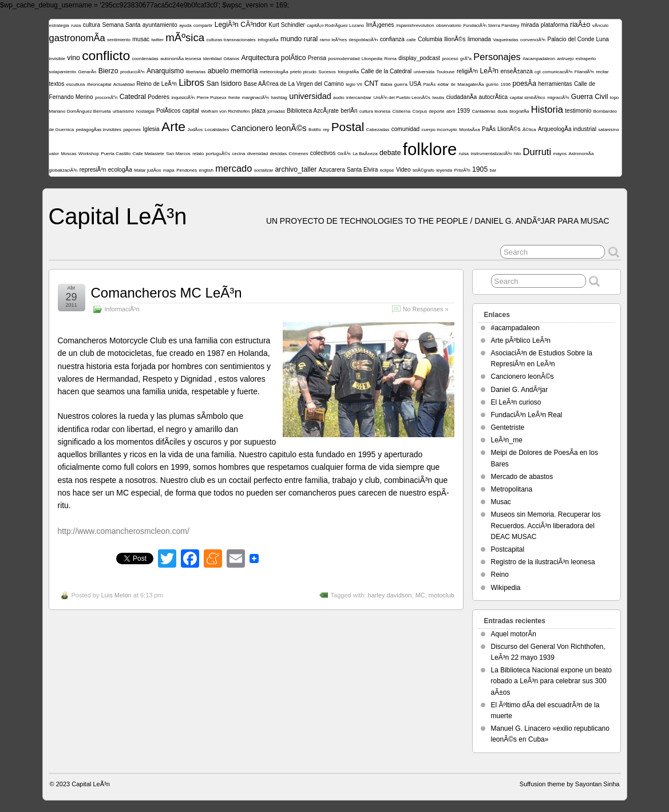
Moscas (69, 154)
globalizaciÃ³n (64, 170)
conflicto (106, 56)
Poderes (159, 97)
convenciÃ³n (533, 40)
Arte (173, 126)
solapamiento (63, 72)
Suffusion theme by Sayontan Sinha (570, 784)
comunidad (406, 129)
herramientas (555, 84)
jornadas (276, 111)
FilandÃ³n (584, 72)
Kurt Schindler (287, 25)
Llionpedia (372, 59)
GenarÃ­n (87, 72)
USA (415, 84)
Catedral (133, 97)
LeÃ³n (489, 71)
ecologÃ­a (120, 170)
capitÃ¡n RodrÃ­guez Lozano (335, 25)
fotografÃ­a (348, 72)
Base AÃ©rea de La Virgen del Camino (294, 84)
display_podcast (419, 58)
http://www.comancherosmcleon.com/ (124, 531)
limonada (479, 39)
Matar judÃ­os (147, 170)
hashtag (279, 98)
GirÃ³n (344, 154)
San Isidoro (224, 84)
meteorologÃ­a (274, 72)
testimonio (578, 111)
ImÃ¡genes (380, 25)
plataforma (555, 25)
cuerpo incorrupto (440, 130)
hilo (517, 154)
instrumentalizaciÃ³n (491, 154)
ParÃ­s (429, 84)
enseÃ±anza (516, 71)
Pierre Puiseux (212, 98)
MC (420, 595)
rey (326, 130)
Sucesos (327, 72)
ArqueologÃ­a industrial (567, 129)
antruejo (565, 59)
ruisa (464, 154)
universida (424, 72)
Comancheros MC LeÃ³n (167, 293)
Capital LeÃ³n (118, 216)
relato (198, 154)
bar (493, 170)
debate (390, 153)
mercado (233, 169)
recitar (602, 72)
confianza (392, 39)
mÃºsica (185, 37)
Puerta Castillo (116, 154)
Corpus (419, 111)
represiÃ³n (93, 170)
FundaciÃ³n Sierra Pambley (491, 25)
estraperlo (586, 59)
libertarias (196, 72)
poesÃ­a (525, 84)
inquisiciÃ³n (183, 98)
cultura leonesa (375, 111)
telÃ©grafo (423, 170)
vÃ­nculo (600, 25)
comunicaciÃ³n (557, 72)
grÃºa (466, 59)
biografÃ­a (519, 111)
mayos (560, 154)
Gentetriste (508, 427)
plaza (259, 111)
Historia (547, 110)
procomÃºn (106, 98)
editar (444, 84)
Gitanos (232, 59)
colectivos (323, 153)
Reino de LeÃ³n (156, 84)
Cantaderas (483, 111)
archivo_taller (296, 169)
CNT (371, 84)
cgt (538, 72)
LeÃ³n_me (507, 440)
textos (57, 84)
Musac (501, 502)
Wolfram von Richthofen (225, 111)
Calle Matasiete (149, 154)
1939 (464, 111)
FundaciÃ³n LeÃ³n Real (527, 415)
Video (403, 170)
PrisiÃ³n (462, 170)
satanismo (608, 130)
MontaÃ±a (469, 130)
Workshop (89, 154)
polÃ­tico (294, 58)
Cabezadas (378, 130)
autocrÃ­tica (494, 97)
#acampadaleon (539, 59)
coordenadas (145, 59)
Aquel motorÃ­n (514, 634)
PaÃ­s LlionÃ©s (501, 129)
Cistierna (402, 111)
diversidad (258, 154)
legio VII (354, 84)
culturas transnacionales (231, 40)
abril (451, 111)
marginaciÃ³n (256, 98)
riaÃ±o (580, 25)
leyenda (444, 170)
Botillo (315, 130)
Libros (191, 83)
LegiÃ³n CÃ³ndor (241, 25)
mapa (169, 170)
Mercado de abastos (522, 477)
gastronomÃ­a (77, 38)
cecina (238, 154)
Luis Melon (116, 595)
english (206, 170)
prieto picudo (303, 72)
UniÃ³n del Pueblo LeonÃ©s (402, 98)
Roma (391, 59)
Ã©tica (529, 130)
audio (339, 98)
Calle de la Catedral (386, 71)
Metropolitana (512, 489)
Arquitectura (260, 58)
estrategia (59, 25)
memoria (244, 71)
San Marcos (178, 154)
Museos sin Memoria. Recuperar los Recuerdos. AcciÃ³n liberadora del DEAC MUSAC (546, 525)
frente (234, 98)
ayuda (185, 25)
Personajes (497, 57)
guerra (401, 84)
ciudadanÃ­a (462, 97)
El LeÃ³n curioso (516, 402)
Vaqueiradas (505, 40)
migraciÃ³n (558, 98)
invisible (57, 59)
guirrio (492, 84)
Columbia (430, 39)
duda (502, 111)
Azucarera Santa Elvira (349, 170)
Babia (386, 84)
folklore (430, 149)
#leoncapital (99, 84)
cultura (92, 25)
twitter (158, 40)
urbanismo (123, 111)
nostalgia (145, 111)
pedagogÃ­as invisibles (98, 130)
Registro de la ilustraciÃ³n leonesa (543, 562)
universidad (310, 96)
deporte (437, 111)
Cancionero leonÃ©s (269, 128)
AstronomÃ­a (581, 154)
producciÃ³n (132, 72)
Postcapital (508, 549)
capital (191, 111)
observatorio (449, 25)
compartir (203, 25)
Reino (500, 575)
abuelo (218, 71)
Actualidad (124, 84)
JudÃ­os (195, 130)
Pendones (187, 170)
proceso (450, 59)
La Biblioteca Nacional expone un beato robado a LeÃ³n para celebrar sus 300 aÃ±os (552, 681)
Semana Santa (121, 25)
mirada (530, 25)
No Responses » (426, 309)
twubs (438, 98)
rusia (76, 25)
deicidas (278, 154)
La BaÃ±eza (365, 154)
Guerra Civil (590, 97)
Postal (348, 127)
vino (73, 58)
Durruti (537, 152)
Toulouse (446, 72)
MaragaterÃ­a (470, 84)
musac (141, 39)
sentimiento (119, 40)
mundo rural (299, 39)
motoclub (442, 595)
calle (411, 40)
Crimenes (298, 154)
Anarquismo (165, 71)
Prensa (317, 58)
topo (615, 98)
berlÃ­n (349, 111)
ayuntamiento (160, 25)
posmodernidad (344, 59)
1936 (505, 84)
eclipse (387, 170)
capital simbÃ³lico (528, 98)
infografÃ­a (268, 40)
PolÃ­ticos (168, 111)
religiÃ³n (467, 71)
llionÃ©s (455, 39)
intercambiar (359, 98)
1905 (480, 169)
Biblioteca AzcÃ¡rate (313, 111)
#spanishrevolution (415, 25)
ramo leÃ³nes (334, 40)
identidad (212, 59)
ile (453, 84)
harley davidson (389, 595)
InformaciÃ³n (122, 309)
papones (132, 130)
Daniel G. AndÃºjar (520, 390)
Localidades (217, 130)
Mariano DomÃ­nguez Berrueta (80, 111)
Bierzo (108, 71)
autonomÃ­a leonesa (181, 59)
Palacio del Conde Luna (578, 39)
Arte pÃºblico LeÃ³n (521, 340)
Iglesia (151, 129)
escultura (76, 84)
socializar (264, 170)
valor (54, 154)
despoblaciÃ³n (364, 40)
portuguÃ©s (218, 154)
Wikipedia (506, 588)
